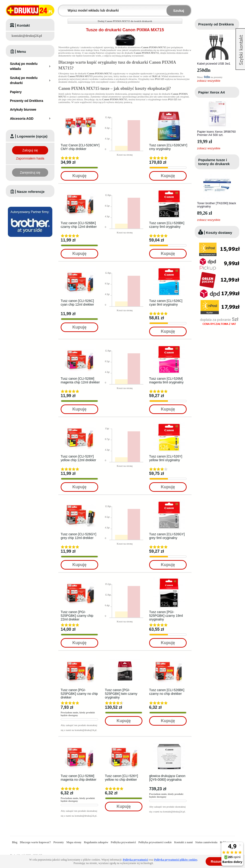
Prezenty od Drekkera (216, 24)
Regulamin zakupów (96, 842)
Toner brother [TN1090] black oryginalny (217, 205)
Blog (15, 842)
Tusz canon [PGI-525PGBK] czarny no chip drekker (79, 694)
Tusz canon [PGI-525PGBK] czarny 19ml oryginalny (166, 616)
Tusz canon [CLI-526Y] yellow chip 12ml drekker (78, 458)
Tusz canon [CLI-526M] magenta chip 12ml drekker (80, 380)
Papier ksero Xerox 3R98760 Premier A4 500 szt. (216, 133)
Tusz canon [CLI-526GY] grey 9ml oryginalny (167, 536)
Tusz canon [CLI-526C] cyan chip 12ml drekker (77, 303)
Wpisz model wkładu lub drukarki (61, 8)
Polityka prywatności (123, 842)
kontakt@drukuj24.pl (27, 36)
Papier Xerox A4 (212, 92)
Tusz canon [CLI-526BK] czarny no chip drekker (167, 692)
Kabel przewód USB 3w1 (214, 64)
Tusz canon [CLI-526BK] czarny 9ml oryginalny (167, 225)
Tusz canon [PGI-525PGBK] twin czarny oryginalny (121, 694)
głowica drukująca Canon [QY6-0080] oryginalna (167, 778)
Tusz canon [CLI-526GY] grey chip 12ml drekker (79, 536)
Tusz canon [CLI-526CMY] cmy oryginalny (168, 147)
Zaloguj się (30, 150)
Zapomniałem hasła (30, 158)
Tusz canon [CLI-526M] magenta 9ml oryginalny (166, 380)
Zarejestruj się (30, 172)
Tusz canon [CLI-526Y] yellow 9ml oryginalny (166, 458)
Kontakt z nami (183, 842)
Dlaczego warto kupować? (35, 842)
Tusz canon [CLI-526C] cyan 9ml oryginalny (166, 303)
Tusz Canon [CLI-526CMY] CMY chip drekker (80, 147)
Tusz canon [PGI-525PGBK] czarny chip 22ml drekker (77, 616)
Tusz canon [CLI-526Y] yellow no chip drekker (121, 778)
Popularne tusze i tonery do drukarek (214, 162)
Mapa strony (74, 842)
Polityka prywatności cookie (155, 842)
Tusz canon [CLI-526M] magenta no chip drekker (79, 778)
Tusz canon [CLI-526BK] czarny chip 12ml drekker (79, 225)
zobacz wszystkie (209, 81)
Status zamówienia (207, 842)
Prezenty (59, 842)
